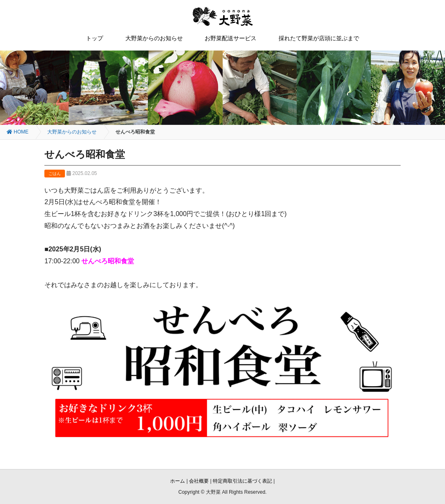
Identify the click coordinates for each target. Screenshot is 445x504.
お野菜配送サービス (231, 38)
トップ (95, 38)
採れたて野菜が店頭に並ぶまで (319, 38)
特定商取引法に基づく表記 (242, 481)
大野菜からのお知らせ (154, 38)
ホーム (178, 481)
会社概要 (199, 481)
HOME (17, 132)
